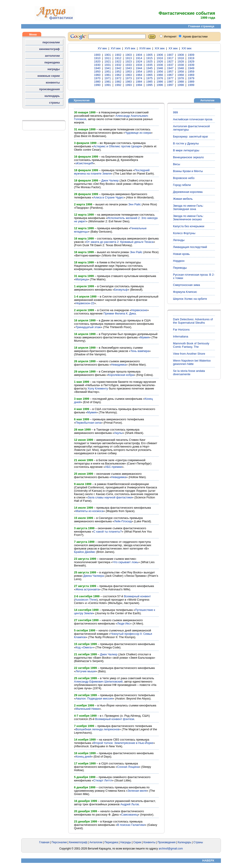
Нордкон (179, 261)
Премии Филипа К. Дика (120, 313)
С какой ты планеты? (108, 532)
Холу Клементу (98, 388)
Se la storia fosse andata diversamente (189, 373)
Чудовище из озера (138, 133)
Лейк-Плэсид (123, 521)
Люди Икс (124, 623)
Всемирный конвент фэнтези (115, 719)
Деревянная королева (188, 192)
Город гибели (182, 185)
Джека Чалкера (94, 576)
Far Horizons (181, 330)
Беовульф (121, 290)
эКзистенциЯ (84, 163)
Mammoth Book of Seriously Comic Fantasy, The (191, 345)
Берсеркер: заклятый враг (190, 136)
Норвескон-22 (85, 303)
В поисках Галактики (131, 825)
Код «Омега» (84, 647)
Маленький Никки (87, 709)
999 (175, 112)
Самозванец (129, 815)
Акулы (118, 433)
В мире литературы (186, 150)
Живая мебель (183, 199)
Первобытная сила (88, 423)
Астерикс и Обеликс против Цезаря (117, 146)
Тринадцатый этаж (88, 327)
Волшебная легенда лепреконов (97, 729)
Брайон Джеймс (85, 552)
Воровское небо (184, 178)
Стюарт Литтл (103, 780)
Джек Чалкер (110, 180)
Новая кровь (181, 254)
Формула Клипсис (185, 292)
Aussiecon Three (86, 600)
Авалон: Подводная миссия (94, 698)
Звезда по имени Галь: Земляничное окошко (188, 218)
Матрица (81, 279)
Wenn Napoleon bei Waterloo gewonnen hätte (192, 362)
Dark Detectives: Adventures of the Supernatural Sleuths (193, 321)
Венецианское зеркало (188, 157)
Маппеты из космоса (89, 511)
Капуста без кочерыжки (189, 226)
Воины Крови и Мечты (188, 171)
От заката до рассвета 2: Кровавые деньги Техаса (120, 242)
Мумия (145, 337)
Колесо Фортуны (184, 233)
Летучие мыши (85, 671)
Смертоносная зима (186, 285)
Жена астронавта (87, 589)
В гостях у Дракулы (186, 143)
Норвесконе (139, 310)
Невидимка (119, 365)
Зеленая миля (137, 791)
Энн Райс (135, 204)
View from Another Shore (189, 354)
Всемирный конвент (137, 596)
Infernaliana (181, 336)
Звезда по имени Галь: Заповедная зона (188, 207)
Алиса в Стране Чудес (108, 197)
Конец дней (83, 757)
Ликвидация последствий (190, 247)
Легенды (179, 240)
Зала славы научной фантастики (110, 497)
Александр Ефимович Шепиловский (98, 682)
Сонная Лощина (128, 767)
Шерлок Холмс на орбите (190, 299)
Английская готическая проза (193, 119)
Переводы (180, 268)
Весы (177, 164)
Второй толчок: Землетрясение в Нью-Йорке (123, 743)
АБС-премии (113, 467)
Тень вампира (140, 351)
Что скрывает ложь (126, 562)
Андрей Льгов (130, 804)
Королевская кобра (121, 375)
